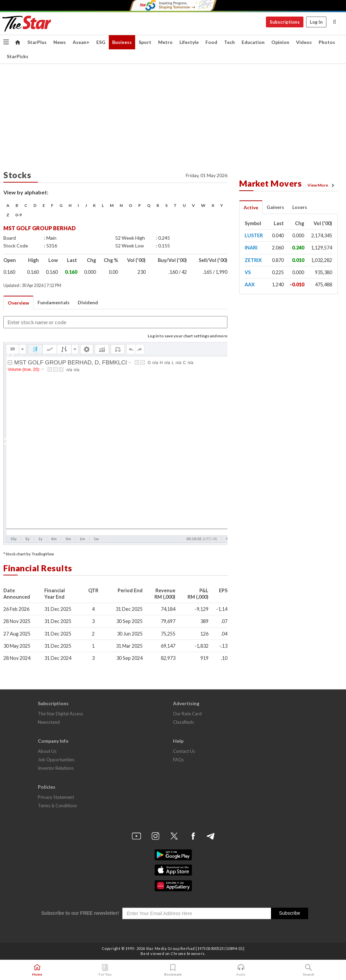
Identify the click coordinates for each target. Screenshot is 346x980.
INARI (251, 248)
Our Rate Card (187, 714)
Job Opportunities (56, 760)
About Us (47, 751)
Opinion (280, 42)
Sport (145, 42)
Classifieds (183, 722)
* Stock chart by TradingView (29, 554)
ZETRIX (253, 260)
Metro (165, 42)
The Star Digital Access (60, 714)
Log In (316, 22)
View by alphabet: (26, 192)
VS (248, 272)
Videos (304, 42)
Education (253, 42)
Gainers (275, 207)
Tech (229, 42)
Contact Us (184, 751)
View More (322, 185)
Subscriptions (285, 22)
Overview (18, 303)
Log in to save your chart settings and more (188, 336)
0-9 (18, 215)
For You (105, 970)
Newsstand (49, 722)
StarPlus (37, 42)
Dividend (88, 302)
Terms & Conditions (57, 806)
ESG (101, 42)
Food (211, 42)
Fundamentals (54, 302)
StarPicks (18, 56)
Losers (300, 207)
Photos (327, 42)
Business (122, 42)
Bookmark (173, 970)
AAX (250, 284)
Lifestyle (189, 42)
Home (37, 970)
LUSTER (254, 235)
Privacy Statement (56, 797)
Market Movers (271, 183)
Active (251, 207)
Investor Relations (56, 768)
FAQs (178, 760)
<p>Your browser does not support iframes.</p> (142, 444)
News (60, 42)
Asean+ (81, 42)
